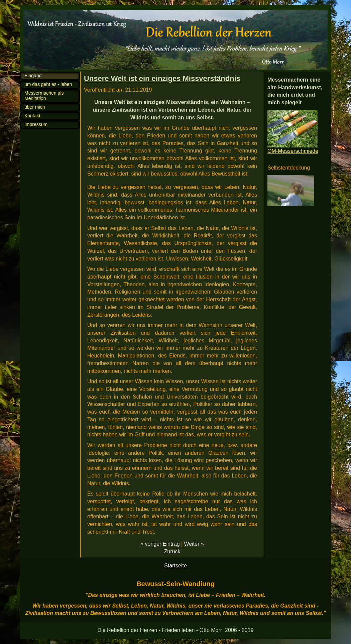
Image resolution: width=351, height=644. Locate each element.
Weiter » (194, 544)
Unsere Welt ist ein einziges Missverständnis (162, 78)
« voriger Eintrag (160, 544)
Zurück (172, 552)
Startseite (175, 566)
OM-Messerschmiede (293, 151)
